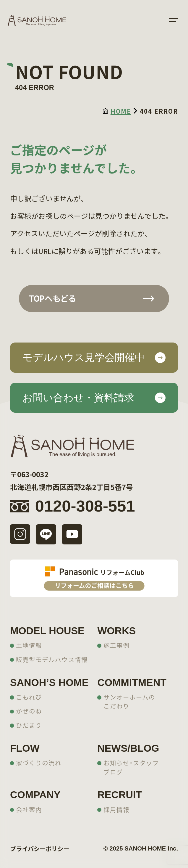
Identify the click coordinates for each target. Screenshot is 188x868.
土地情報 (29, 645)
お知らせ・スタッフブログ (131, 767)
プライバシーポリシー (40, 848)
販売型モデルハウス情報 (52, 659)
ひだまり (29, 725)
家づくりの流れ (39, 763)
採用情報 (116, 809)
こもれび (29, 697)
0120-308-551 (85, 506)
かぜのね (29, 711)
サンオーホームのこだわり (129, 701)
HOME (117, 111)
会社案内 (29, 809)
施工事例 (116, 645)
